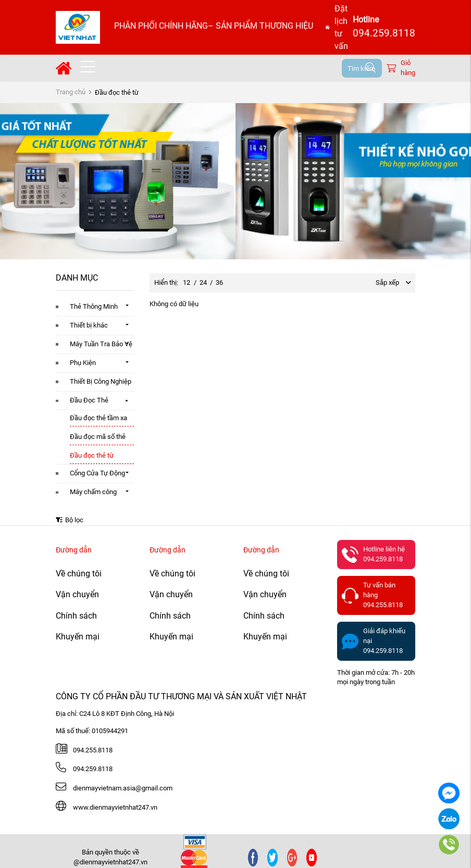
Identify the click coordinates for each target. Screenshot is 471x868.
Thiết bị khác (89, 325)
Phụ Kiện (83, 363)
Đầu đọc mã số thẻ (98, 437)
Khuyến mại (78, 637)
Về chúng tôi (79, 574)
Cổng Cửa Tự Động (97, 473)
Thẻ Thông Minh (94, 306)
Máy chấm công (93, 492)
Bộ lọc (70, 520)
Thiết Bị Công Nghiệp (101, 381)
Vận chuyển (77, 594)
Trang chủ (71, 92)
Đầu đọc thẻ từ (92, 455)
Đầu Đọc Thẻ (89, 400)
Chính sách (76, 616)
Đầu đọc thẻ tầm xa (98, 418)
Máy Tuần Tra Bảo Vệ (101, 344)
